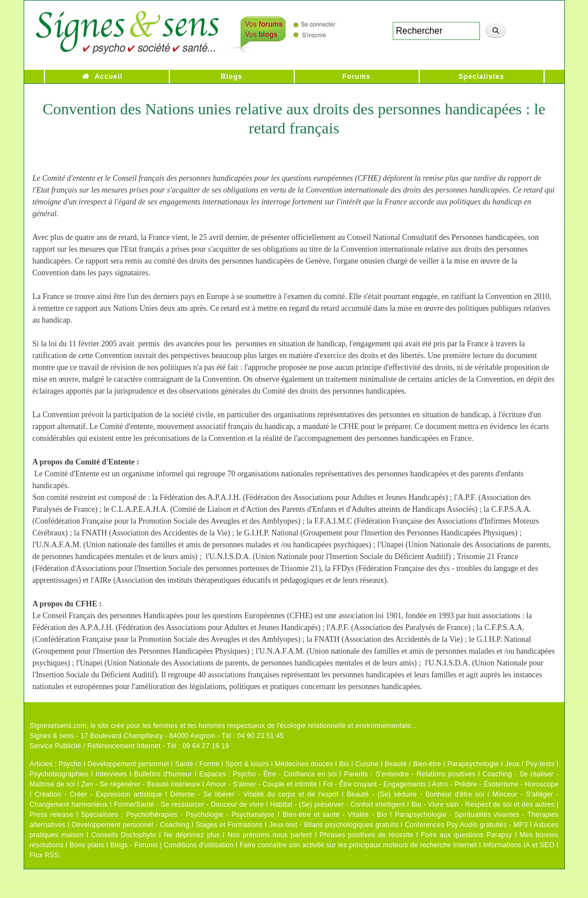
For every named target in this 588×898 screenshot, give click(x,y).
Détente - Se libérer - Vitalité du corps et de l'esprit (255, 794)
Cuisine (367, 764)
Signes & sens (52, 736)
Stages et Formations (229, 825)
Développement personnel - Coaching (131, 825)
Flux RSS (44, 855)
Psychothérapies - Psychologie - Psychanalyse (200, 815)
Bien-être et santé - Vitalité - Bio (335, 815)
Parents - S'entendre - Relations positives (410, 774)
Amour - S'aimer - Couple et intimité (261, 784)
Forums (356, 77)
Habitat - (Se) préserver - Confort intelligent (338, 805)
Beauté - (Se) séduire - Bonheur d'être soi (415, 794)
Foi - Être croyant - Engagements (374, 784)
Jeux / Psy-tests (529, 764)
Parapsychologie (473, 764)
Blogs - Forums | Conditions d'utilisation (172, 845)
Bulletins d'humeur (163, 774)
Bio (344, 764)
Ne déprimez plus (192, 835)
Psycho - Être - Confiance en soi (285, 774)
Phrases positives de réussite (366, 835)
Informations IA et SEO (519, 845)
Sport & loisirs (247, 764)
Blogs (231, 77)
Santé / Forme (197, 764)
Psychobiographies (59, 774)
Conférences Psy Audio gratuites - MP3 (466, 825)
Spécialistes (481, 77)
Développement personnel (129, 764)
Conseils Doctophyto (124, 835)
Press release (52, 815)
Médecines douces (304, 764)
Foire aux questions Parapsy (466, 835)
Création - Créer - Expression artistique (98, 794)
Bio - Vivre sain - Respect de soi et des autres (483, 805)
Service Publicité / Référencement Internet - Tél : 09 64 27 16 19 (130, 746)
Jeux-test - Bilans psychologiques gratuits (334, 825)
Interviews (111, 774)
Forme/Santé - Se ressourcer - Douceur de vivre (189, 805)
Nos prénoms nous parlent (270, 835)
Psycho (70, 764)
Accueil (109, 77)
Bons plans (87, 845)
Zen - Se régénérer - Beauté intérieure (140, 784)
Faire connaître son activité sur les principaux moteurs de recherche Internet (359, 845)
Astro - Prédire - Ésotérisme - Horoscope (495, 784)
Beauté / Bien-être (413, 764)
